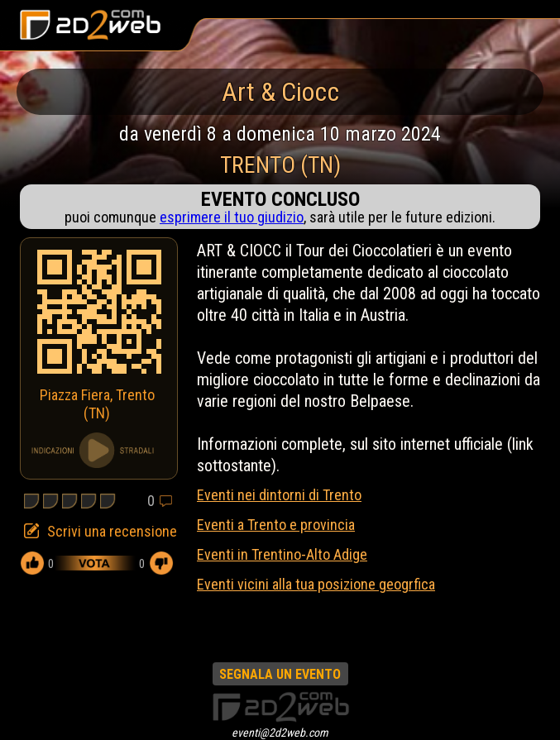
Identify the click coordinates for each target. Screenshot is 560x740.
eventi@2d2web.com (280, 733)
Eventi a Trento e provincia (276, 525)
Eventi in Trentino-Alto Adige (282, 554)
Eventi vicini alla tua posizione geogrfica (316, 584)
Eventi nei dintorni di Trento (279, 495)
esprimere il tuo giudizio (232, 217)
